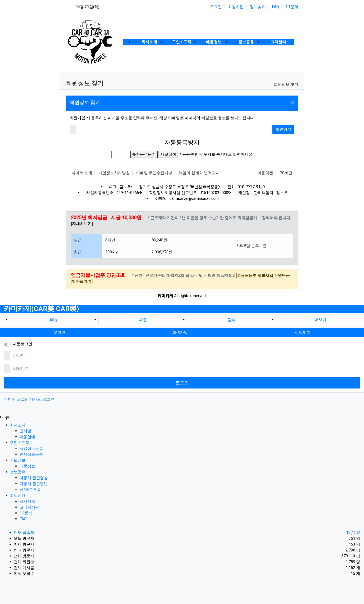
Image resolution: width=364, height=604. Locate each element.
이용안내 (27, 437)
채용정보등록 (31, 448)
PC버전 (286, 173)
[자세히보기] (82, 224)
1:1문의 (292, 7)
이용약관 (265, 173)
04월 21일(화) (87, 7)
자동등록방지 (182, 142)
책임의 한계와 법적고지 (199, 173)
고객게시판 (29, 507)
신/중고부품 (30, 490)
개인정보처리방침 (114, 173)
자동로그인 (22, 344)
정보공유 (18, 472)
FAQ (275, 7)
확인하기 (283, 129)
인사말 (25, 431)
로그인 (216, 7)
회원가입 (236, 7)
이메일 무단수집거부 (154, 173)
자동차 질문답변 (34, 484)
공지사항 (27, 501)
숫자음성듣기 (144, 154)
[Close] (293, 102)
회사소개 (18, 425)
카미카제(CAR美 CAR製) (41, 309)
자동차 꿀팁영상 (34, 478)
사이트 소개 (82, 173)
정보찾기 (258, 7)
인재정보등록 (31, 454)
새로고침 (168, 154)
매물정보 (18, 460)
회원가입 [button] (180, 332)
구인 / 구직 (19, 443)
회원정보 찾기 (286, 84)
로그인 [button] (59, 332)
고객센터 (18, 495)
